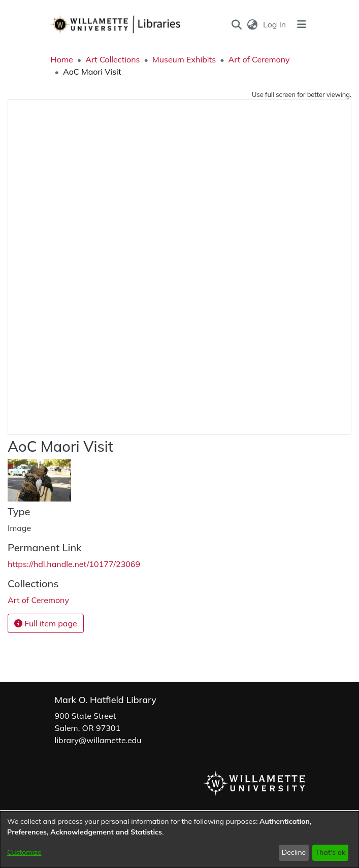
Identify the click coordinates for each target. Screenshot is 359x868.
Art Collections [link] (112, 59)
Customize (24, 852)
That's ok (330, 852)
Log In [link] (275, 24)
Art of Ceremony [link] (259, 59)
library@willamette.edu (98, 740)
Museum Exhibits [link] (184, 59)
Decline (294, 852)
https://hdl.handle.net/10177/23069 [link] (74, 564)
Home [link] (62, 59)
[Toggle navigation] (302, 24)
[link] (38, 600)
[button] (236, 24)
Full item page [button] (46, 623)
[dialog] (179, 840)
